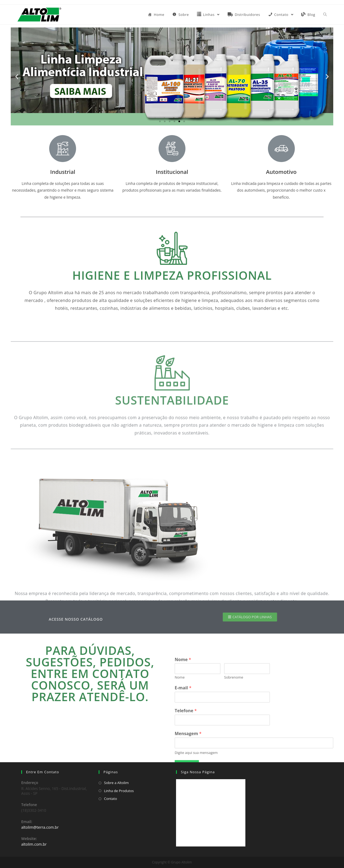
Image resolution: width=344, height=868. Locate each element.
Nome (183, 721)
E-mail (183, 750)
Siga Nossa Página (198, 772)
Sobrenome (234, 739)
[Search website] (325, 15)
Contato (110, 799)
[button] (160, 121)
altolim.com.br (34, 844)
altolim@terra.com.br (40, 827)
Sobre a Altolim (116, 783)
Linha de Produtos (119, 791)
